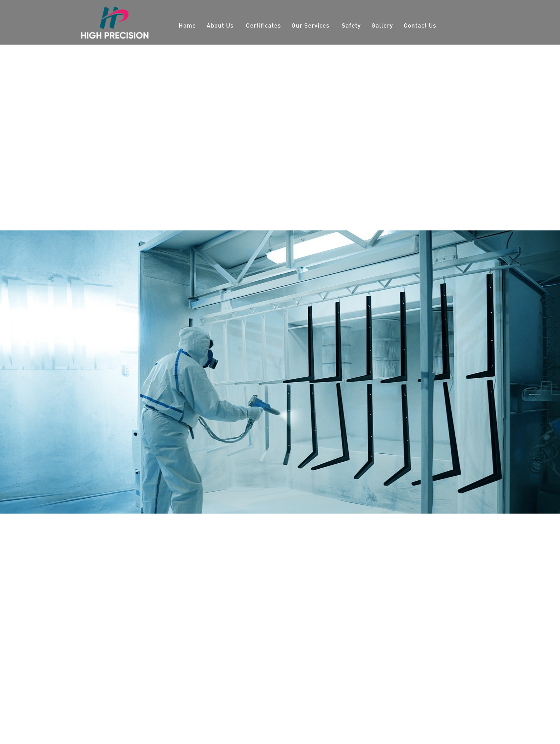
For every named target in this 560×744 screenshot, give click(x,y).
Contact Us (420, 25)
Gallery (382, 25)
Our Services (310, 25)
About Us (220, 25)
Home (187, 25)
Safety (351, 25)
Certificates (263, 25)
